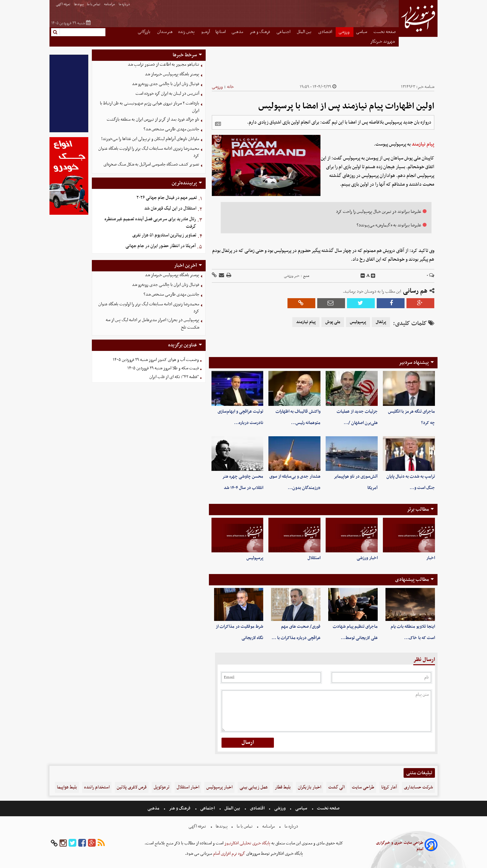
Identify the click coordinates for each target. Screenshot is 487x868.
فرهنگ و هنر (260, 32)
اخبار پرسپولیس (219, 787)
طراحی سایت (363, 787)
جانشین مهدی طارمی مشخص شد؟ (171, 129)
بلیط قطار (283, 787)
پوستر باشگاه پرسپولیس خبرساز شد (172, 74)
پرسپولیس (358, 322)
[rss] (101, 843)
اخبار (431, 558)
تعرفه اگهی (63, 4)
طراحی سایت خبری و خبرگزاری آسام (400, 846)
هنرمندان (165, 32)
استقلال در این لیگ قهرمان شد (170, 208)
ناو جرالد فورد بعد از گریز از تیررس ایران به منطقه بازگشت (153, 119)
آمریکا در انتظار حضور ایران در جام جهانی (161, 246)
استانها (221, 32)
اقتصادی (326, 32)
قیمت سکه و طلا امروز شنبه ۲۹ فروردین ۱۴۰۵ (163, 368)
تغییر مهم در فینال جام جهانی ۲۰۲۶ (167, 198)
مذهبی (238, 32)
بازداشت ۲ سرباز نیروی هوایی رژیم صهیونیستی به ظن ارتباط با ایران (150, 107)
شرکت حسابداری (418, 787)
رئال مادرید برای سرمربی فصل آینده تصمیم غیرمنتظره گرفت (150, 223)
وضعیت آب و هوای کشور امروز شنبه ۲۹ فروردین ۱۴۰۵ (156, 360)
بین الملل (305, 32)
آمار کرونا (389, 787)
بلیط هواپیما (67, 787)
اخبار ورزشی (367, 558)
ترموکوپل (162, 787)
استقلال (314, 558)
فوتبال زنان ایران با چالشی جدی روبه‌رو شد (166, 84)
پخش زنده (187, 32)
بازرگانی (145, 32)
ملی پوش (333, 322)
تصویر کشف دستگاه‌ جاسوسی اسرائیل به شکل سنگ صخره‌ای (151, 164)
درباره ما (125, 4)
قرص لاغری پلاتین (132, 787)
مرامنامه (110, 4)
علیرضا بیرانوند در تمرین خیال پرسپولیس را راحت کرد (379, 212)
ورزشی (345, 32)
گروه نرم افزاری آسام (229, 854)
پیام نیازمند (423, 144)
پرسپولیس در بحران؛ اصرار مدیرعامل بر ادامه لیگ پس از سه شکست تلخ (152, 324)
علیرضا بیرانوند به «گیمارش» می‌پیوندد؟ (389, 225)
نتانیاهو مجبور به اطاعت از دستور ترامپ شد (163, 65)
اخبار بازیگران (309, 787)
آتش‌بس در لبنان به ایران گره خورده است (167, 94)
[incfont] (373, 276)
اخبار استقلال (188, 787)
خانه (230, 87)
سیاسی (362, 32)
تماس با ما (94, 4)
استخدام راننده (97, 787)
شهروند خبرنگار (383, 42)
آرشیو (206, 32)
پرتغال (381, 322)
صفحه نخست (385, 32)
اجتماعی (284, 32)
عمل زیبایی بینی (254, 787)
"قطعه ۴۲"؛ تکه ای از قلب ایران (174, 377)
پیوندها (79, 4)
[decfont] (363, 276)
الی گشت (336, 787)
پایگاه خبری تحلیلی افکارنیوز (247, 843)
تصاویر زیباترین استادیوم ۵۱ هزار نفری (164, 235)
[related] (218, 124)
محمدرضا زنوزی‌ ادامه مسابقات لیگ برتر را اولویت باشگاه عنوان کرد (149, 152)
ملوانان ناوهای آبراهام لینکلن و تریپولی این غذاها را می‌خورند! (150, 139)
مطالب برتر (418, 509)
